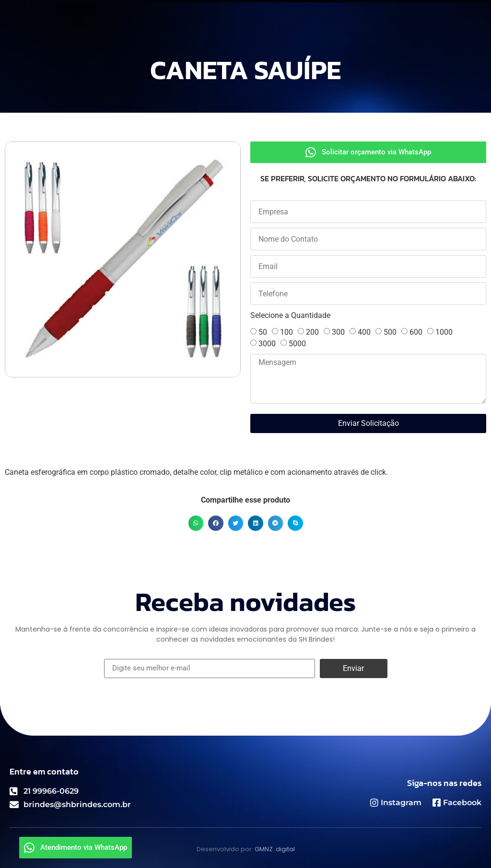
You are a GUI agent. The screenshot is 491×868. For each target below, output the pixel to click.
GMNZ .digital (275, 849)
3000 (267, 344)
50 (263, 332)
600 (416, 332)
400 (364, 332)
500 (390, 332)
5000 (297, 344)
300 (338, 332)
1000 (444, 332)
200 (312, 332)
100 (286, 332)
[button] (196, 523)
